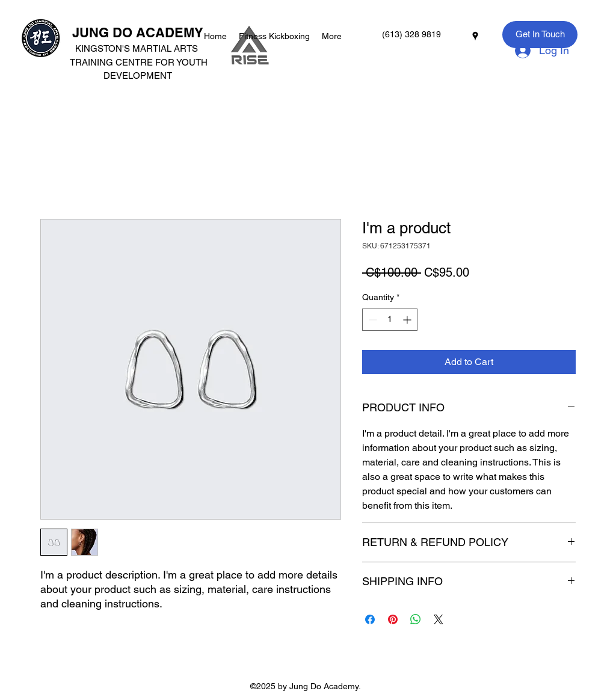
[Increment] (408, 320)
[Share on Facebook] (370, 619)
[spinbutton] (390, 320)
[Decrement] (371, 320)
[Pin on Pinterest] (393, 619)
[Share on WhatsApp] (416, 619)
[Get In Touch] (540, 35)
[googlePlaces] (475, 36)
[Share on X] (439, 619)
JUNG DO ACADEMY (138, 32)
